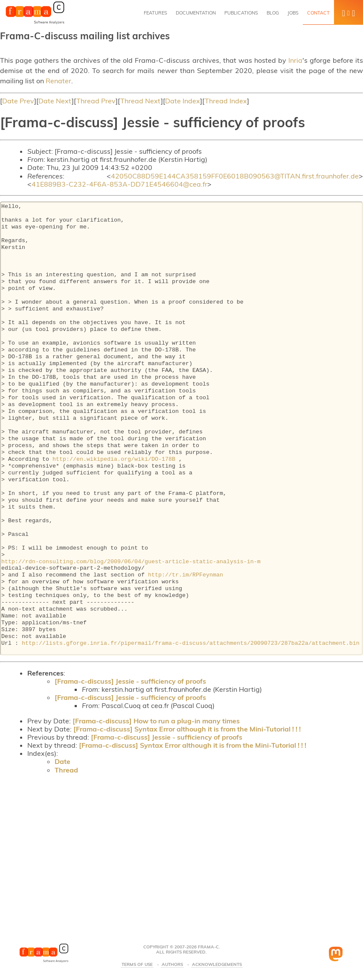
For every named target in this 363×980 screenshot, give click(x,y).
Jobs (293, 13)
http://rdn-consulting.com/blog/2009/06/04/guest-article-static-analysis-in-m (131, 562)
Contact (318, 13)
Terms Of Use (137, 965)
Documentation (196, 13)
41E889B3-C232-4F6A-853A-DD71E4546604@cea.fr (119, 184)
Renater (58, 81)
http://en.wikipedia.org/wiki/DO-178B (114, 459)
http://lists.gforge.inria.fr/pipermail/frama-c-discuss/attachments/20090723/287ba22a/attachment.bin (191, 644)
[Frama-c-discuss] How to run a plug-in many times (156, 721)
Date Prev (18, 101)
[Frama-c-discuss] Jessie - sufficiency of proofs (130, 681)
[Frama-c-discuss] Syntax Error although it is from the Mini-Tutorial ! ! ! (187, 729)
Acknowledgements (217, 965)
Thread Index (226, 101)
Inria (295, 60)
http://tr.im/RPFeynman (186, 575)
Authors (172, 965)
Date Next (55, 101)
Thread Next (141, 101)
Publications (241, 13)
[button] (348, 12)
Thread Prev (96, 101)
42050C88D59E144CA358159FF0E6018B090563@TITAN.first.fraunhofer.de (235, 176)
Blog (273, 13)
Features (155, 13)
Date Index (183, 101)
